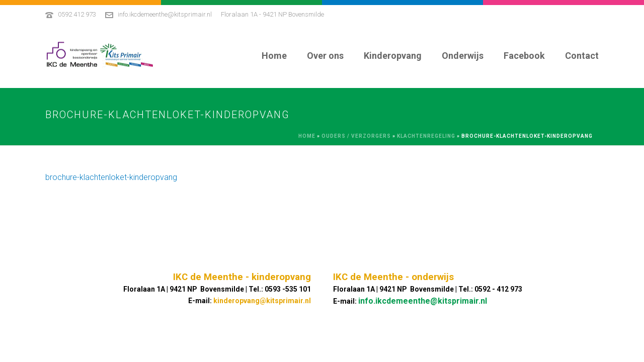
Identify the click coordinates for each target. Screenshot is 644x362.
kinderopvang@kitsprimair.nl (262, 301)
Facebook (524, 56)
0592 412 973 (77, 14)
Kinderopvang (393, 56)
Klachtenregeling (426, 136)
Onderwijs (463, 56)
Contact (582, 56)
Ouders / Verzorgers (356, 136)
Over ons (325, 56)
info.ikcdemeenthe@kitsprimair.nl (165, 14)
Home (274, 56)
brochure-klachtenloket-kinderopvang (111, 177)
